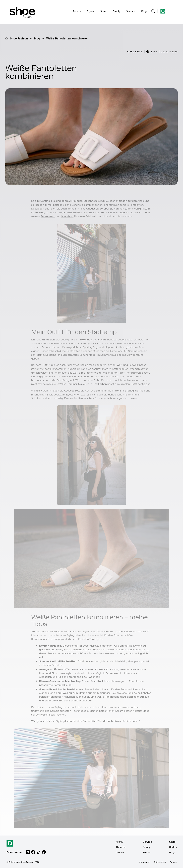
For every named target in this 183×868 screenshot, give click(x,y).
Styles (91, 11)
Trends (77, 11)
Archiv (120, 842)
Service (131, 11)
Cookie (173, 862)
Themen (121, 847)
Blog (144, 11)
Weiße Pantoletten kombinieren (67, 38)
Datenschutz (160, 862)
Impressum (144, 862)
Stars (103, 11)
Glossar (120, 852)
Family (116, 11)
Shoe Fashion (19, 38)
